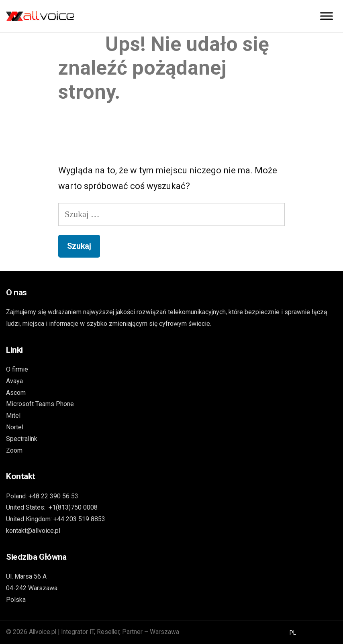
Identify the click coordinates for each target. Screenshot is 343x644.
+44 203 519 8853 (79, 519)
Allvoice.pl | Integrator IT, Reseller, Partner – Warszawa (104, 632)
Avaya (14, 381)
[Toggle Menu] (327, 16)
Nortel (15, 427)
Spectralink (22, 439)
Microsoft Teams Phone (40, 404)
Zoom (14, 450)
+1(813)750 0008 (73, 507)
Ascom (16, 393)
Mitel (13, 415)
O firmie (17, 369)
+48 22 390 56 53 (53, 496)
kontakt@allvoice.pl (33, 531)
